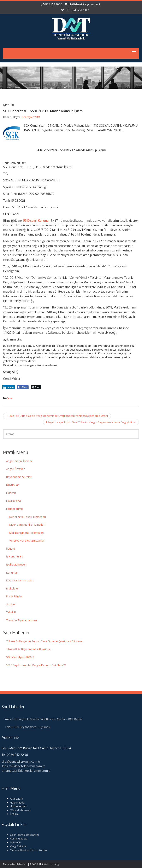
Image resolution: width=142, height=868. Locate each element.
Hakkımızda (14, 501)
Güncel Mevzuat (18, 810)
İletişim (11, 549)
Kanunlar (12, 573)
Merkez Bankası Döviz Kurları (26, 850)
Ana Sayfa (14, 799)
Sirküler (11, 604)
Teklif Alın (81, 10)
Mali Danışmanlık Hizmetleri (26, 533)
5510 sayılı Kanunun (37, 221)
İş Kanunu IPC (15, 556)
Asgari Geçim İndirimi (19, 461)
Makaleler (13, 588)
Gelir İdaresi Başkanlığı (22, 835)
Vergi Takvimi (16, 846)
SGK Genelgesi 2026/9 (20, 657)
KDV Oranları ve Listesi (20, 580)
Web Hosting (51, 864)
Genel (10, 398)
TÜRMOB (13, 842)
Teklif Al (11, 612)
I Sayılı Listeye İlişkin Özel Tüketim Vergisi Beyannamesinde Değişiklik (91, 422)
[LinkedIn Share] (8, 387)
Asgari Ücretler (15, 469)
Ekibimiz (11, 493)
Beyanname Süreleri (19, 477)
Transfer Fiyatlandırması (22, 620)
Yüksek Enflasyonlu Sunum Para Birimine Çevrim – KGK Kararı (45, 641)
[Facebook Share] (23, 387)
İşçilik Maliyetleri (16, 564)
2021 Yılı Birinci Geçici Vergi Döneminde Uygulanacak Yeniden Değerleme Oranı (57, 416)
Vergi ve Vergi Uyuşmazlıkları (27, 541)
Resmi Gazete (16, 838)
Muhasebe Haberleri (15, 864)
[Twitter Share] (36, 387)
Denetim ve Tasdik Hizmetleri (28, 517)
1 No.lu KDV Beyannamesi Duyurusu (29, 649)
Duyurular (13, 485)
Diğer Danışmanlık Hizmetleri (27, 525)
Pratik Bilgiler (14, 596)
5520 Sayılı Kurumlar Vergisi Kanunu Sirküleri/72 (36, 665)
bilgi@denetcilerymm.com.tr (84, 4)
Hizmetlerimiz (15, 509)
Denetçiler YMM (31, 117)
